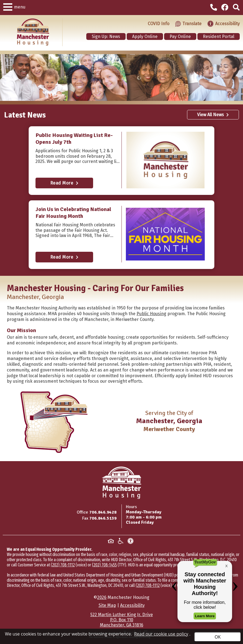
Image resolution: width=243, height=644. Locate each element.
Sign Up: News (106, 36)
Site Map (107, 605)
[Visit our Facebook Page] (226, 8)
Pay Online (180, 36)
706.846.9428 (103, 512)
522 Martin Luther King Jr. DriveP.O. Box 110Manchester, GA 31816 (122, 620)
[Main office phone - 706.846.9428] (214, 8)
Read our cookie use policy (161, 634)
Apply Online (145, 36)
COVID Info (158, 24)
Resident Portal (219, 36)
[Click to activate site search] (236, 8)
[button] (8, 6)
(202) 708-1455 (104, 565)
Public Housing (151, 314)
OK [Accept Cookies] (218, 637)
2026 (102, 597)
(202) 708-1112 (63, 565)
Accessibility (132, 605)
